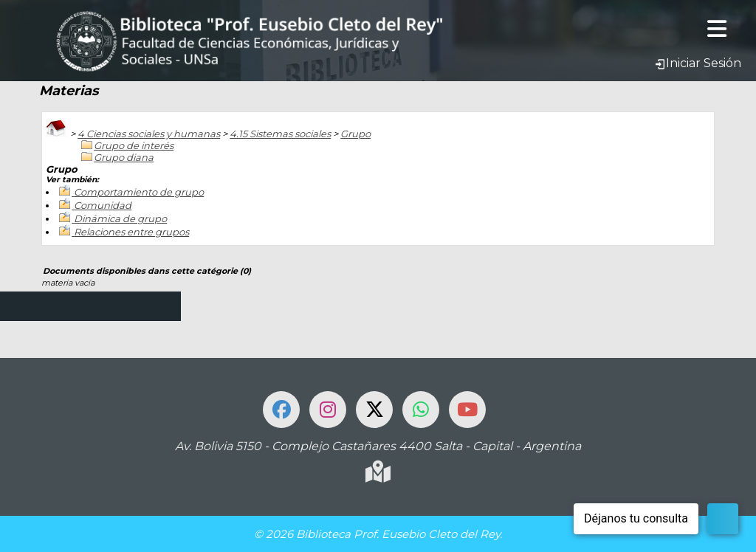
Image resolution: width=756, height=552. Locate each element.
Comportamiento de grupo (139, 192)
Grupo (355, 134)
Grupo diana (124, 157)
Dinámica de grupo (120, 218)
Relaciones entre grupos (131, 232)
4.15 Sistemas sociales (280, 134)
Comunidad (103, 205)
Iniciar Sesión (698, 63)
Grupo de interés (134, 145)
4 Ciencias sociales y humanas (149, 134)
